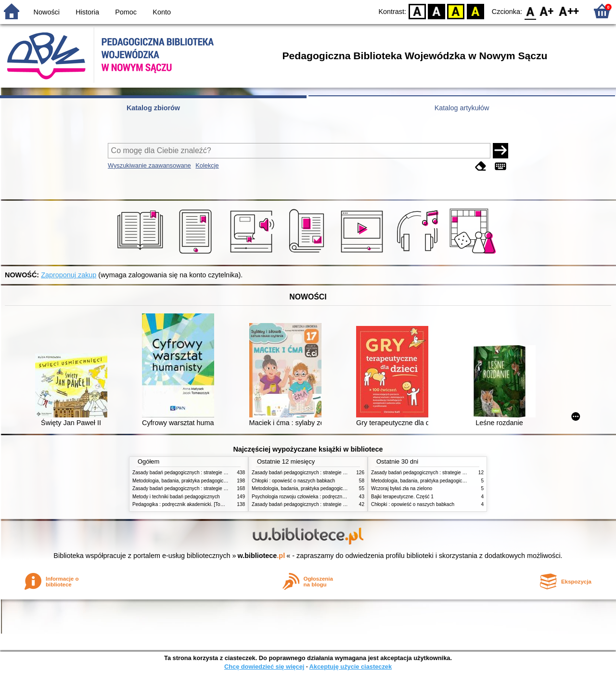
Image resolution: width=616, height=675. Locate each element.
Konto (162, 12)
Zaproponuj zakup (69, 275)
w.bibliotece (262, 556)
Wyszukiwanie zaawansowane (149, 165)
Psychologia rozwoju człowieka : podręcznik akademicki (312, 497)
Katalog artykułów (462, 108)
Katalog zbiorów (153, 108)
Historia (87, 12)
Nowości (47, 12)
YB (456, 11)
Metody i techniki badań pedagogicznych (176, 497)
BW (436, 11)
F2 (569, 11)
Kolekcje (207, 165)
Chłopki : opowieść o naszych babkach (293, 481)
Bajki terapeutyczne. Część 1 (402, 497)
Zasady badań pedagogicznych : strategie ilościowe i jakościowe (201, 488)
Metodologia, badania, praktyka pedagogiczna (182, 481)
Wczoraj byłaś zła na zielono (402, 488)
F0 (530, 11)
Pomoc (126, 12)
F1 (547, 11)
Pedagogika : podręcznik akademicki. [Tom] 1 (181, 504)
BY (475, 11)
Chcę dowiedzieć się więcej (264, 667)
